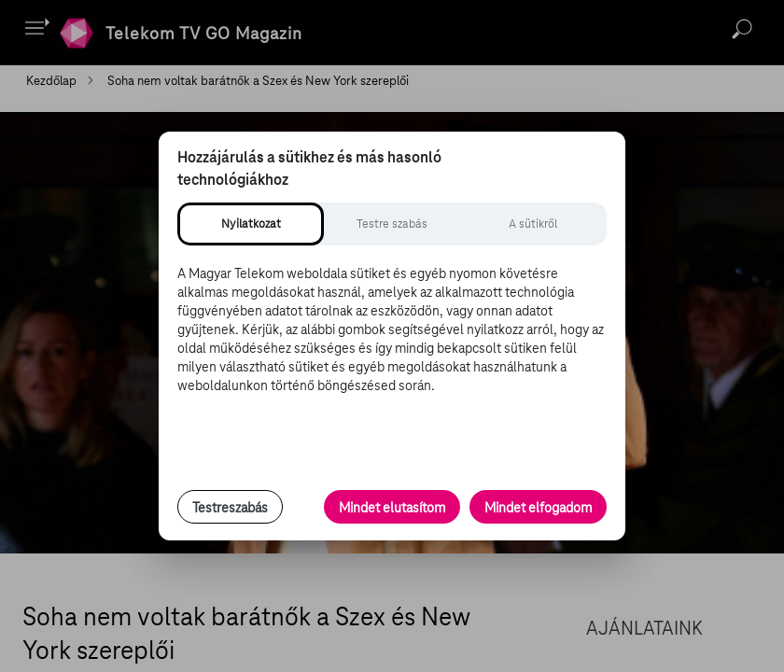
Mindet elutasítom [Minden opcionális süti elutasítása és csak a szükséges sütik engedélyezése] (392, 508)
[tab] (251, 224)
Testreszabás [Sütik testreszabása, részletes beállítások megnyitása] (230, 508)
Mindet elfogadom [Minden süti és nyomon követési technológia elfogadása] (538, 508)
